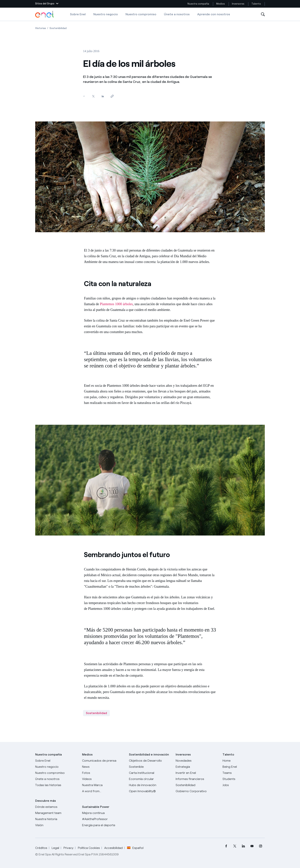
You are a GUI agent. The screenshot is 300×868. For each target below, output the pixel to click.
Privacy (68, 848)
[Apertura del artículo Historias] (41, 28)
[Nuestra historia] (56, 819)
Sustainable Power (96, 807)
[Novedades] (197, 761)
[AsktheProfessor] (103, 819)
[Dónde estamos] (56, 807)
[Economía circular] (150, 779)
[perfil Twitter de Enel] (235, 846)
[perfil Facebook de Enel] (226, 846)
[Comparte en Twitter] (93, 96)
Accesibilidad (113, 848)
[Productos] (56, 767)
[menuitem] (226, 846)
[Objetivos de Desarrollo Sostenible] (150, 764)
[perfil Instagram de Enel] (260, 846)
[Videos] (103, 779)
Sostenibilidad (96, 713)
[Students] (244, 779)
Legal (55, 848)
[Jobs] (244, 785)
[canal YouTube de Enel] (252, 846)
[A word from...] (103, 791)
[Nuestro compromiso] (56, 773)
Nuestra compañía (198, 4)
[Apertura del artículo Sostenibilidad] (58, 28)
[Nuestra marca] (103, 785)
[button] (47, 4)
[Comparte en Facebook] (84, 96)
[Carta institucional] (150, 773)
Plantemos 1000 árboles (116, 304)
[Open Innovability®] (150, 791)
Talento (256, 4)
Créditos (41, 848)
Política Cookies (89, 848)
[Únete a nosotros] (56, 779)
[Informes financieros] (197, 779)
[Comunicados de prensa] (103, 761)
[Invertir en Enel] (197, 773)
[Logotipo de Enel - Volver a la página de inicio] (45, 14)
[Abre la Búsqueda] (263, 14)
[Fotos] (103, 773)
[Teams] (244, 773)
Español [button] (135, 848)
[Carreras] (244, 761)
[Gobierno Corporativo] (197, 791)
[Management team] (56, 813)
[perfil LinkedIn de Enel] (243, 846)
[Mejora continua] (103, 813)
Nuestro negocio (106, 14)
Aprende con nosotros (214, 14)
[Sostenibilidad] (197, 785)
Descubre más (46, 801)
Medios (221, 4)
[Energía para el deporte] (103, 825)
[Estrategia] (197, 767)
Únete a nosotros (177, 14)
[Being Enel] (244, 767)
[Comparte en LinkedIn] (103, 96)
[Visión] (56, 825)
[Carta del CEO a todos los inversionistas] (103, 767)
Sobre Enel (78, 14)
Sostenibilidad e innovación (149, 754)
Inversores (238, 4)
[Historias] (56, 785)
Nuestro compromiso (141, 14)
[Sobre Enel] (56, 761)
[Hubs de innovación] (150, 785)
